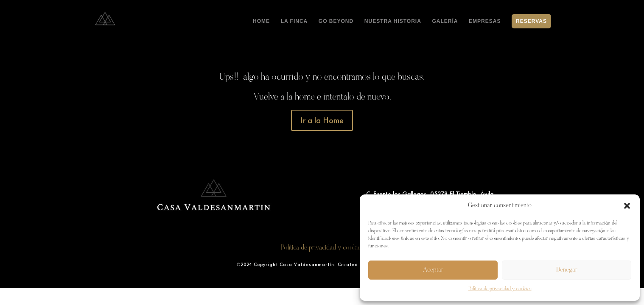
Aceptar (433, 270)
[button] (627, 206)
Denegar (567, 270)
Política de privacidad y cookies (500, 289)
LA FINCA (294, 21)
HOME (261, 21)
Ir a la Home (322, 120)
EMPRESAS (485, 21)
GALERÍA (445, 21)
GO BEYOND (336, 21)
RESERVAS (531, 21)
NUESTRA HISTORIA (393, 21)
